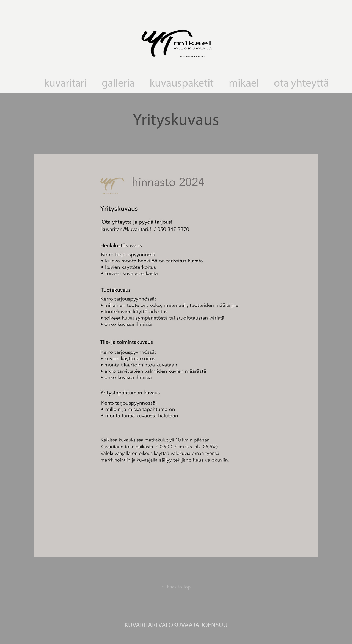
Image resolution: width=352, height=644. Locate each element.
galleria (118, 83)
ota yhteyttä (301, 83)
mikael (244, 83)
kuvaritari (65, 83)
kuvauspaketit (182, 83)
